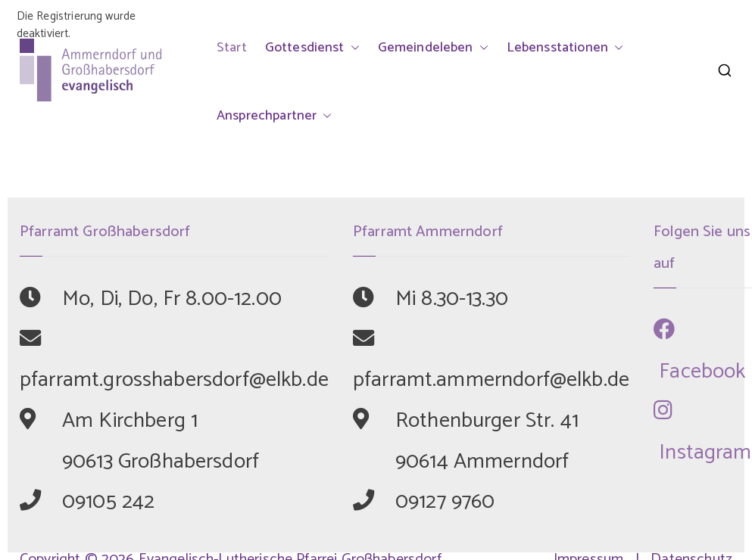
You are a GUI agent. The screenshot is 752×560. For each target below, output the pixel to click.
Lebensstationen (565, 48)
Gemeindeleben (433, 48)
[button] (352, 48)
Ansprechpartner (274, 116)
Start (232, 48)
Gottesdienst (312, 48)
